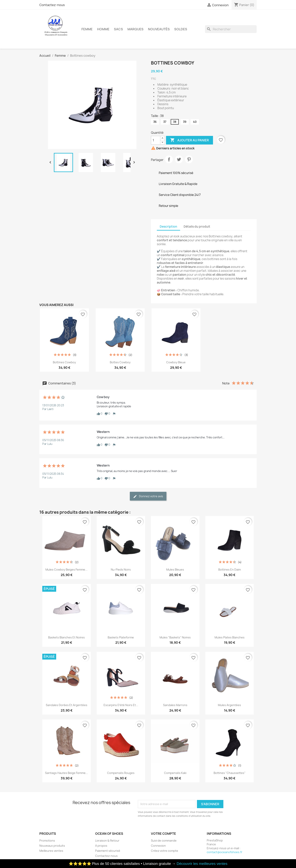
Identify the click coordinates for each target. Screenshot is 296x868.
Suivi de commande (164, 841)
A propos (101, 846)
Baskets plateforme (121, 637)
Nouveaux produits (52, 846)
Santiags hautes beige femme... (66, 773)
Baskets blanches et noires (66, 637)
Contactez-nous (52, 5)
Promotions (47, 841)
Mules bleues (175, 570)
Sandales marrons (175, 705)
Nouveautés (159, 29)
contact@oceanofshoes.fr (225, 852)
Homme (103, 29)
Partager (169, 159)
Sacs (118, 29)
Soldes (181, 29)
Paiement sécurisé (108, 851)
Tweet (179, 159)
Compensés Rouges (121, 773)
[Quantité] (156, 140)
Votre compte (163, 834)
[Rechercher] (231, 29)
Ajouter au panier (190, 140)
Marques (135, 29)
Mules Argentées (229, 705)
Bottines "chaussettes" (230, 773)
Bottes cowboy (120, 362)
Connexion (158, 846)
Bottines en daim (230, 570)
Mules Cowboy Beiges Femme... (66, 570)
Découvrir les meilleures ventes (202, 864)
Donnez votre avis (148, 496)
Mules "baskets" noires (175, 637)
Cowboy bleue (176, 362)
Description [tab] (168, 227)
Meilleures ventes (51, 851)
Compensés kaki (175, 773)
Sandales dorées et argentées (67, 705)
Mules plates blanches (230, 637)
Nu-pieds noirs (121, 570)
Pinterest (189, 159)
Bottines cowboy (64, 362)
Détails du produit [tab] (197, 227)
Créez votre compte (165, 851)
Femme (87, 29)
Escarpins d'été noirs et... (121, 705)
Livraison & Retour (107, 841)
